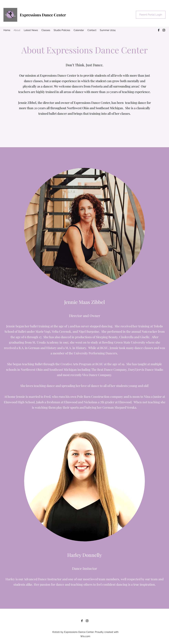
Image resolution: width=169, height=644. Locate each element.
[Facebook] (159, 30)
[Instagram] (164, 30)
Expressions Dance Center (43, 15)
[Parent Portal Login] (151, 15)
